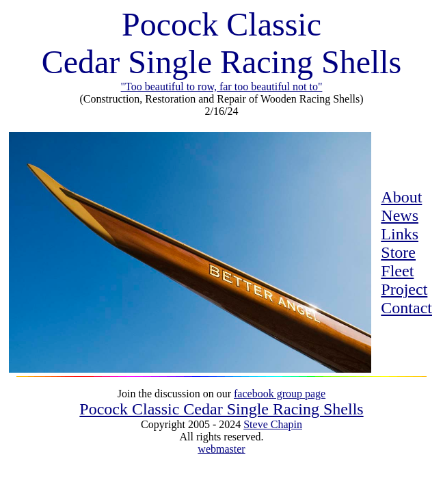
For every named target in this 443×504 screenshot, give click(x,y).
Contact (406, 308)
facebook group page (280, 394)
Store (398, 252)
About (401, 197)
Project (404, 289)
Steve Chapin (273, 424)
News (400, 215)
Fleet (397, 271)
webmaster (221, 449)
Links (400, 234)
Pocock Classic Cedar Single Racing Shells (221, 409)
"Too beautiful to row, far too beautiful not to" (222, 87)
